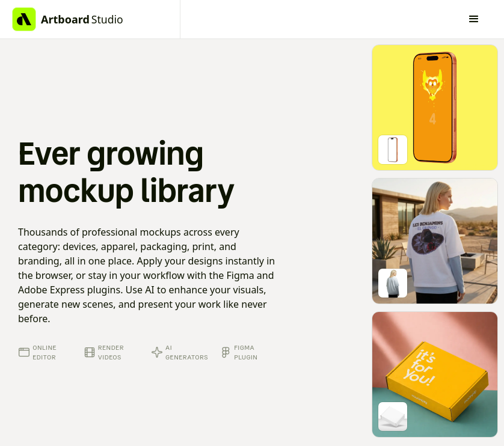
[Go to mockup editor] (435, 108)
